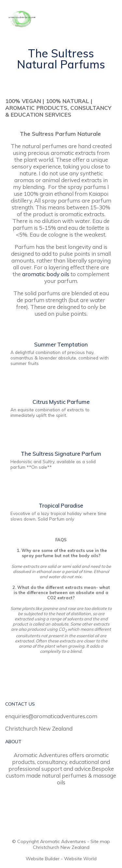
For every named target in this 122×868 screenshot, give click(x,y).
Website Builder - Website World (61, 859)
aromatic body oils (46, 274)
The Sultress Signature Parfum (61, 454)
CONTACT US (20, 704)
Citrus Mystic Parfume (61, 402)
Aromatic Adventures (63, 841)
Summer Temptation (61, 344)
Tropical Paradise (61, 505)
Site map (100, 841)
